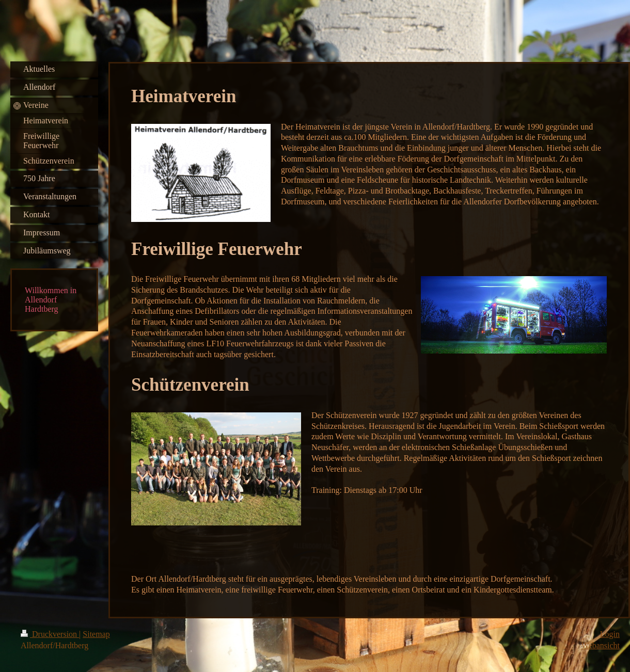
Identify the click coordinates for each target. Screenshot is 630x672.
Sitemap (96, 634)
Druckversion (50, 634)
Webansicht (601, 645)
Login (610, 634)
